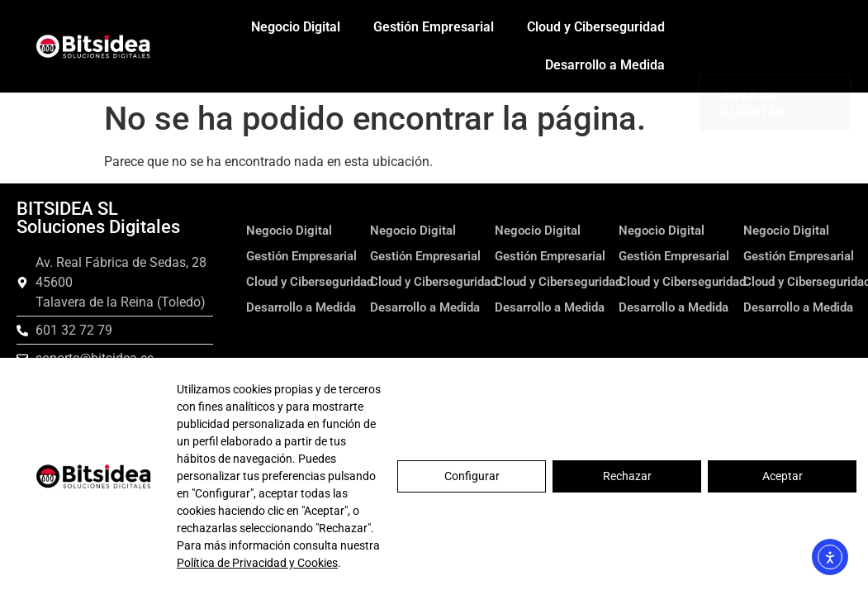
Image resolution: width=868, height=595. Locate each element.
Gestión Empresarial (434, 27)
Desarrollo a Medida (605, 65)
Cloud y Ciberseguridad (596, 27)
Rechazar (627, 476)
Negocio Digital (296, 27)
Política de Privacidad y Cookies (257, 563)
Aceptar (783, 476)
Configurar (472, 476)
